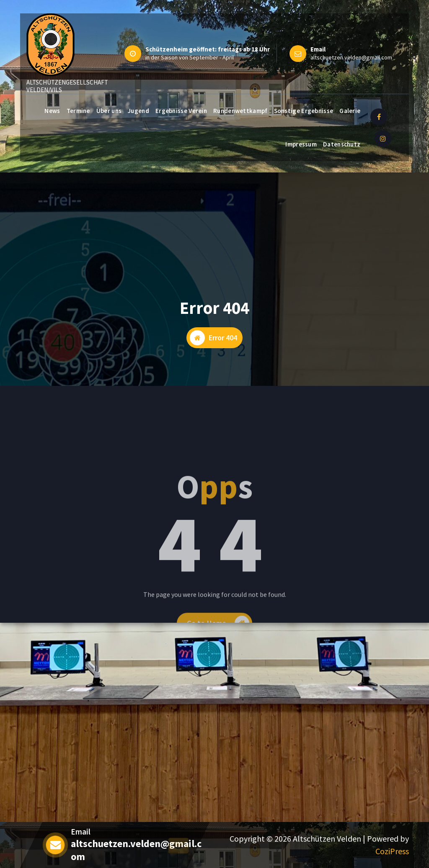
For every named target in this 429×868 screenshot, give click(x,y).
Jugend (138, 111)
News (52, 111)
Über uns (109, 111)
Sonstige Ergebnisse (304, 111)
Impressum (301, 144)
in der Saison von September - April (190, 57)
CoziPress (392, 851)
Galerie (350, 111)
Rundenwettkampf (240, 111)
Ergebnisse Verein (181, 111)
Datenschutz (342, 144)
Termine (78, 111)
